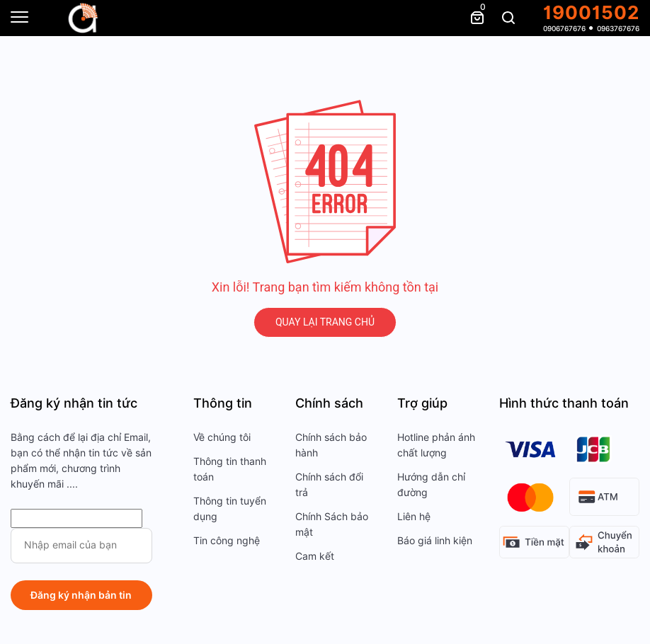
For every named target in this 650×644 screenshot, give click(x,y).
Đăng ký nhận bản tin (81, 595)
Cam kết (315, 556)
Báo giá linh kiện (435, 541)
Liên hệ (414, 517)
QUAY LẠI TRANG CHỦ (325, 322)
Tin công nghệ (227, 541)
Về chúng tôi (222, 437)
